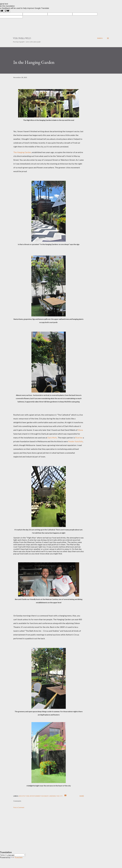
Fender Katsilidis (76, 441)
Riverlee (79, 438)
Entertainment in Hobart (39, 796)
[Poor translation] (7, 11)
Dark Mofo (52, 438)
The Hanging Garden (22, 152)
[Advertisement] (46, 827)
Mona (80, 430)
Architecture (24, 796)
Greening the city (56, 796)
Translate (17, 857)
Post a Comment (19, 807)
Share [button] (82, 796)
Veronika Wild (22, 38)
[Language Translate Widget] (13, 855)
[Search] (100, 38)
